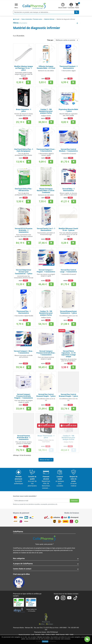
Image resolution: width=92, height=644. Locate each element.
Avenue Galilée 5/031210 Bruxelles (31, 610)
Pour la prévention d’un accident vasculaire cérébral (24, 235)
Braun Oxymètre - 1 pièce (24, 110)
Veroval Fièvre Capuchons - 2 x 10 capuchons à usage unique (68, 354)
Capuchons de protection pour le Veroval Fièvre (68, 360)
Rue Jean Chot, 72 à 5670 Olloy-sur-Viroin (46, 628)
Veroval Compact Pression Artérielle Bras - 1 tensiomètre (46, 353)
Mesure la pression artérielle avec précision (24, 356)
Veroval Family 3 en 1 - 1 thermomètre (46, 229)
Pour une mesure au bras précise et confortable (24, 443)
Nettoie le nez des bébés (46, 71)
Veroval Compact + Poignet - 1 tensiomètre (46, 271)
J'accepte (45, 641)
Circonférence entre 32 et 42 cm (68, 399)
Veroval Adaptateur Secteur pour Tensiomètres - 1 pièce (24, 272)
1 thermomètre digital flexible (24, 316)
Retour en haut (46, 460)
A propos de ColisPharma (23, 564)
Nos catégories (19, 558)
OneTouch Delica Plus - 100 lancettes (24, 190)
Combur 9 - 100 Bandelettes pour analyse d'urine (68, 438)
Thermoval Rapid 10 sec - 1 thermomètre (46, 150)
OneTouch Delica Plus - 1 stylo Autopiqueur (24, 150)
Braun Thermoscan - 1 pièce (46, 437)
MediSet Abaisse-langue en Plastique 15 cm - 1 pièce (24, 68)
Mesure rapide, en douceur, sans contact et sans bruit (68, 194)
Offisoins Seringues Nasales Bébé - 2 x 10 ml (46, 67)
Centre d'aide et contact (22, 569)
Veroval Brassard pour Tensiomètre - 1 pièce (68, 312)
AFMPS (16, 596)
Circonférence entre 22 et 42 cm (68, 316)
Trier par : (50, 40)
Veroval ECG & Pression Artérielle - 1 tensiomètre (24, 230)
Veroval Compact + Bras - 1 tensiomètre (24, 352)
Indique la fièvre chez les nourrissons (46, 441)
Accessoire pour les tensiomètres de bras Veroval (24, 277)
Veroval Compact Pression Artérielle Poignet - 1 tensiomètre (24, 396)
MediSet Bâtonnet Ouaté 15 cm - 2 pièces (68, 229)
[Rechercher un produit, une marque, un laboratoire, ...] (46, 12)
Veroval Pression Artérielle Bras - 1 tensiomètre (24, 438)
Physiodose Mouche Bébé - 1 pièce (68, 110)
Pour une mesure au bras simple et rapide (46, 358)
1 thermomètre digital (68, 71)
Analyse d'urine (46, 116)
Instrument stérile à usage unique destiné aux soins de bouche (24, 74)
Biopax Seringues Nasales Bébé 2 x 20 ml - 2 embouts (46, 190)
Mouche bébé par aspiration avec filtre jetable (68, 115)
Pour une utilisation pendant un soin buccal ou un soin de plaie (68, 235)
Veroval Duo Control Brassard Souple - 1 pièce (46, 395)
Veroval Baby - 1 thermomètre (68, 190)
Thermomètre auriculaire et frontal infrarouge (46, 234)
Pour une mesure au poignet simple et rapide (46, 275)
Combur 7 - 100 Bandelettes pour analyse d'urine (46, 111)
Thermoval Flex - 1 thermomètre (24, 312)
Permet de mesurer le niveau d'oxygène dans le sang (24, 115)
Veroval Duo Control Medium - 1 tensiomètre (68, 150)
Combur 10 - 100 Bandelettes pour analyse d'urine (46, 313)
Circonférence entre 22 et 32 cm (46, 399)
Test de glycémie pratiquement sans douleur (24, 154)
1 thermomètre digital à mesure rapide (46, 154)
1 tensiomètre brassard (68, 154)
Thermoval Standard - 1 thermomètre (68, 67)
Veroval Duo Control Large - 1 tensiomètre (68, 271)
